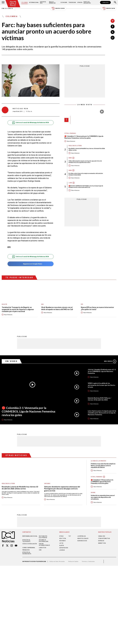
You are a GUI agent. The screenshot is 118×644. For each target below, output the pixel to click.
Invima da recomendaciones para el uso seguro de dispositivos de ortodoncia (103, 497)
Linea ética (42, 548)
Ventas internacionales (44, 544)
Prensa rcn (26, 550)
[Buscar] (115, 3)
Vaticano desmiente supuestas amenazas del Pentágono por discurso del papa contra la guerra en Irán (62, 489)
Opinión (80, 2)
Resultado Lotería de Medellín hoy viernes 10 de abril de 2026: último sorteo (87, 149)
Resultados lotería (75, 146)
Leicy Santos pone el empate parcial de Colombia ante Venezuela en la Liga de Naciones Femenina (102, 413)
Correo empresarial (29, 548)
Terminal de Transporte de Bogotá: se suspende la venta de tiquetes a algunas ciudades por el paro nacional (18, 309)
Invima (93, 492)
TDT (70, 536)
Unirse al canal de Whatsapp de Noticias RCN (30, 123)
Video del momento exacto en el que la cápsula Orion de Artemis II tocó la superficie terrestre (85, 162)
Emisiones (7, 8)
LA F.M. (61, 543)
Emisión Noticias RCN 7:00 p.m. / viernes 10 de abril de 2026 (99, 399)
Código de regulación (30, 544)
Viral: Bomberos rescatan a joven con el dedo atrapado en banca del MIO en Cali (57, 308)
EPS (82, 304)
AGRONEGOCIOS (82, 541)
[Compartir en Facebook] (113, 27)
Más (110, 361)
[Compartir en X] (113, 32)
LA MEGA (62, 550)
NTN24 (61, 536)
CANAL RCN (105, 2)
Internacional (34, 2)
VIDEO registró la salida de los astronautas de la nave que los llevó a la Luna (101, 385)
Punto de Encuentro (87, 2)
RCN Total (63, 538)
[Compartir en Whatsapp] (113, 38)
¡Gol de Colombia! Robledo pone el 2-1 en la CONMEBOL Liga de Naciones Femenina (102, 371)
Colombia (24, 2)
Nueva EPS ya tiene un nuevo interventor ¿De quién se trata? (97, 308)
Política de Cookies (73, 561)
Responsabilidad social (30, 536)
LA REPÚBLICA (82, 536)
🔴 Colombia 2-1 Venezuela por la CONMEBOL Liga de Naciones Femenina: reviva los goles (84, 137)
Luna (70, 183)
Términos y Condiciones (88, 561)
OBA (40, 550)
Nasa (70, 158)
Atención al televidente (26, 541)
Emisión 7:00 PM (109, 8)
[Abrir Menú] (3, 3)
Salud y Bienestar (52, 2)
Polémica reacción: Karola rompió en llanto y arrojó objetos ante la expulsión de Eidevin (103, 465)
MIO (42, 304)
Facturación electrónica (43, 537)
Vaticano (47, 483)
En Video (12, 361)
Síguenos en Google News (30, 264)
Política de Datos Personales (57, 561)
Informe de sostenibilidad (44, 541)
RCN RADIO (63, 541)
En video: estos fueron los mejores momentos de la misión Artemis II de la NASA (86, 174)
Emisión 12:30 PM (58, 8)
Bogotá (4, 304)
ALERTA (62, 545)
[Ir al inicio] (13, 4)
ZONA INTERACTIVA (104, 538)
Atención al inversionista (27, 553)
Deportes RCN (43, 2)
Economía (64, 2)
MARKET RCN (102, 543)
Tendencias (72, 2)
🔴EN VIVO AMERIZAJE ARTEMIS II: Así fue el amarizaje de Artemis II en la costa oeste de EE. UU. (86, 187)
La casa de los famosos (98, 461)
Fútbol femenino (70, 133)
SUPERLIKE (101, 541)
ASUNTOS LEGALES (83, 538)
